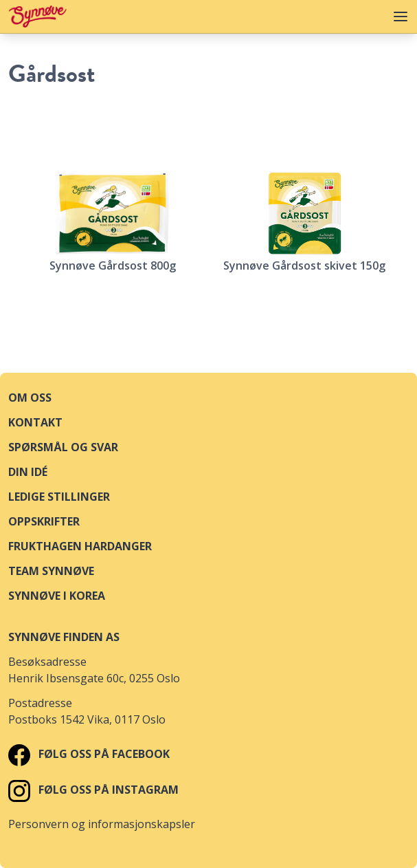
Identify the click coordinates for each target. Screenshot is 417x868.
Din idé (28, 472)
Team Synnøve (51, 571)
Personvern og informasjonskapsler (102, 824)
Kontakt (35, 422)
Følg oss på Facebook (89, 754)
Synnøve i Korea (57, 596)
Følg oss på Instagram (93, 790)
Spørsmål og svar (63, 447)
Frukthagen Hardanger (80, 546)
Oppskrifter (44, 521)
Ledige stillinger (59, 497)
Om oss (30, 398)
